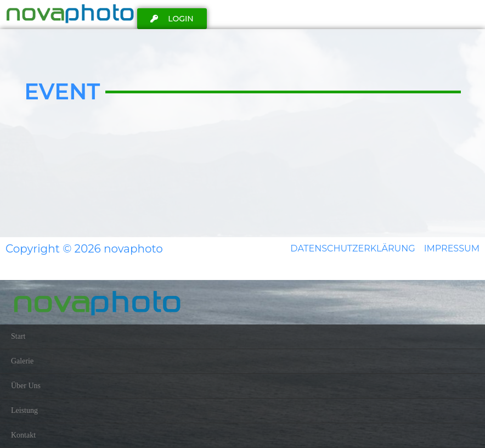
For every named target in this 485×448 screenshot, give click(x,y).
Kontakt (23, 435)
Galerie (22, 361)
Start (18, 336)
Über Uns (26, 386)
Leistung (24, 410)
